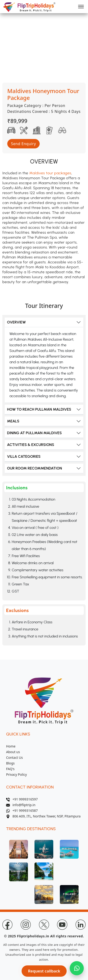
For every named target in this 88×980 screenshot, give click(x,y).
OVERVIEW (16, 322)
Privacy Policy (16, 774)
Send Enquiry (23, 144)
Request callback (44, 971)
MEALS (13, 421)
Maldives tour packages (50, 173)
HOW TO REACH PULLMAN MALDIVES (39, 409)
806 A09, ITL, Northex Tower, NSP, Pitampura (43, 816)
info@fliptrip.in (21, 805)
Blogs (10, 763)
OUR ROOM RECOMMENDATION (34, 468)
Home (11, 746)
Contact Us (14, 757)
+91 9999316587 (22, 811)
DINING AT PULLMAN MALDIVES (34, 433)
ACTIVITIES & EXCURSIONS (31, 445)
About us (13, 752)
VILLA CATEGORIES (24, 456)
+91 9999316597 (22, 799)
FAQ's (10, 769)
